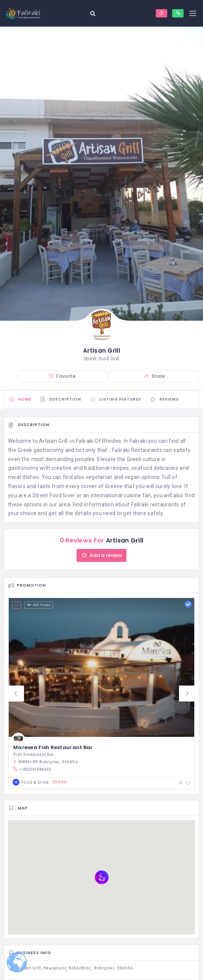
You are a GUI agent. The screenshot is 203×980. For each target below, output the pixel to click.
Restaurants (146, 450)
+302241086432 (32, 769)
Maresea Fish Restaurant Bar (53, 748)
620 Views (39, 605)
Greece (114, 486)
